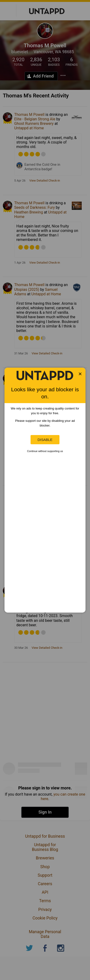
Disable (45, 440)
